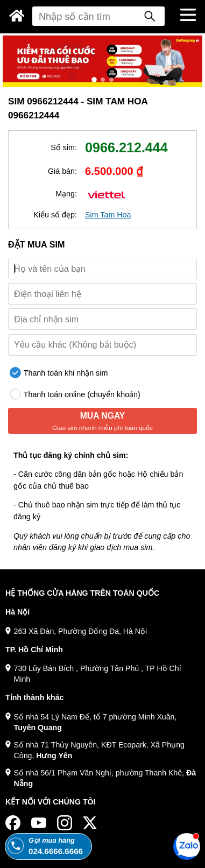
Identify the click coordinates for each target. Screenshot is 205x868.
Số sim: (64, 147)
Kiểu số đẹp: (55, 215)
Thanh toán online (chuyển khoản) (75, 394)
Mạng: (66, 194)
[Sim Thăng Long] (17, 16)
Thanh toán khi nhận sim (59, 373)
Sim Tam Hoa (108, 215)
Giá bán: (62, 171)
